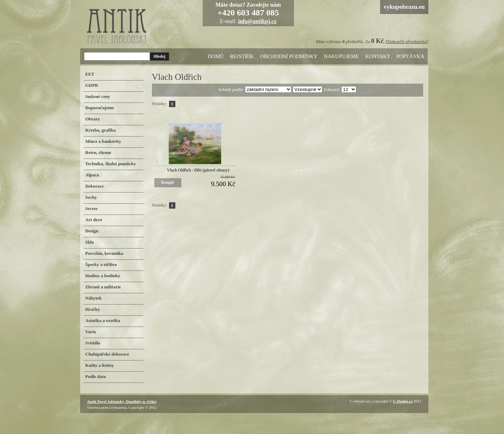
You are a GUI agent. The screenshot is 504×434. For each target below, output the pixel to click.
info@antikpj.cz (257, 21)
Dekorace (95, 186)
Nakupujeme (341, 56)
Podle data (96, 376)
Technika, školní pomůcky (111, 164)
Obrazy (93, 119)
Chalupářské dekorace (107, 354)
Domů (216, 56)
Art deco (94, 220)
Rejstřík (242, 56)
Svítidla (93, 343)
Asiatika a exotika (103, 320)
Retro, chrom (98, 152)
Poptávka (410, 56)
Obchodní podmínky (289, 56)
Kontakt (377, 56)
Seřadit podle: (232, 89)
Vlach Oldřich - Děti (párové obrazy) (198, 170)
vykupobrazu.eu (404, 7)
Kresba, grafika (101, 130)
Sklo (90, 242)
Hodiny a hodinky (103, 276)
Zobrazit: (332, 89)
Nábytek (94, 298)
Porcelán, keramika (104, 253)
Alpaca (92, 175)
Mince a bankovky (103, 141)
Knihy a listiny (100, 365)
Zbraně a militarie (103, 287)
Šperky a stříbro (101, 264)
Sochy (91, 197)
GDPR (92, 85)
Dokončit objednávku (407, 41)
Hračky (93, 309)
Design (92, 231)
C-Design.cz (403, 401)
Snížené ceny (98, 96)
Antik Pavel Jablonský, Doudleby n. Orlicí (122, 401)
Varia (91, 332)
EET (90, 74)
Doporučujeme (100, 108)
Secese (92, 208)
